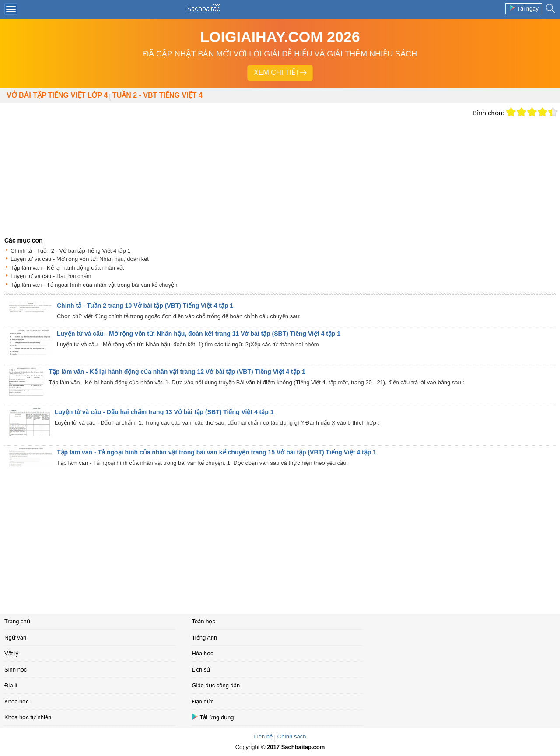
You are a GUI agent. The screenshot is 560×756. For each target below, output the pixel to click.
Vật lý (11, 653)
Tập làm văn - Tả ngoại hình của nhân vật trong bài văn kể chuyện (94, 285)
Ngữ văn (15, 638)
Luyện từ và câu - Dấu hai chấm (51, 276)
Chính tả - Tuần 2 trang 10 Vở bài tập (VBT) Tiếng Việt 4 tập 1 (145, 306)
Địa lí (11, 685)
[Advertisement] (234, 169)
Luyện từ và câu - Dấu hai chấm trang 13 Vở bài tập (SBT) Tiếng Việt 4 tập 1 (164, 412)
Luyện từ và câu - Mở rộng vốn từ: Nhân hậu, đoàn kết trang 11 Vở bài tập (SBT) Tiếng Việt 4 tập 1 (199, 334)
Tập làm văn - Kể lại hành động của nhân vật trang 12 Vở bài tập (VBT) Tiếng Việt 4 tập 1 (177, 372)
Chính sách (292, 737)
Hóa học (202, 653)
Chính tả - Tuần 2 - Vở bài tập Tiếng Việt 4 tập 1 (71, 251)
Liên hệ (263, 737)
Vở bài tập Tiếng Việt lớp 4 (57, 95)
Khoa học (17, 701)
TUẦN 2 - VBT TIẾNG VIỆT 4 (157, 95)
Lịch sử (201, 670)
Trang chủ (17, 621)
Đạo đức (203, 701)
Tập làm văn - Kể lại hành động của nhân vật (67, 268)
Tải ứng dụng (213, 717)
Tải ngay (524, 8)
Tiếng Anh (204, 638)
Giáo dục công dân (216, 685)
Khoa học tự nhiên (28, 717)
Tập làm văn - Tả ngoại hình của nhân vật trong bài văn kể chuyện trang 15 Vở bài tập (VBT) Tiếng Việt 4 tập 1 (217, 452)
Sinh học (16, 670)
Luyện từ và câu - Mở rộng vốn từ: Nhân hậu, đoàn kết (80, 259)
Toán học (203, 621)
